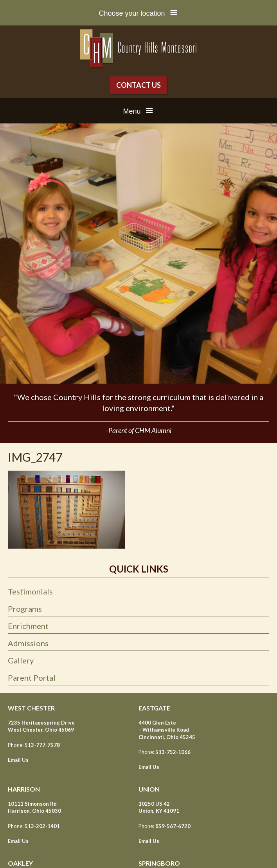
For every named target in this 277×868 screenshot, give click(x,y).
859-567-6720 (173, 826)
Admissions (28, 643)
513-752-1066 (173, 752)
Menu (132, 111)
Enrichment (28, 626)
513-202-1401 (42, 826)
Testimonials (30, 591)
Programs (25, 609)
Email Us (18, 760)
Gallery (21, 660)
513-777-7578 (42, 745)
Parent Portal (32, 678)
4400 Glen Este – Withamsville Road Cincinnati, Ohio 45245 (167, 730)
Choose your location (132, 13)
